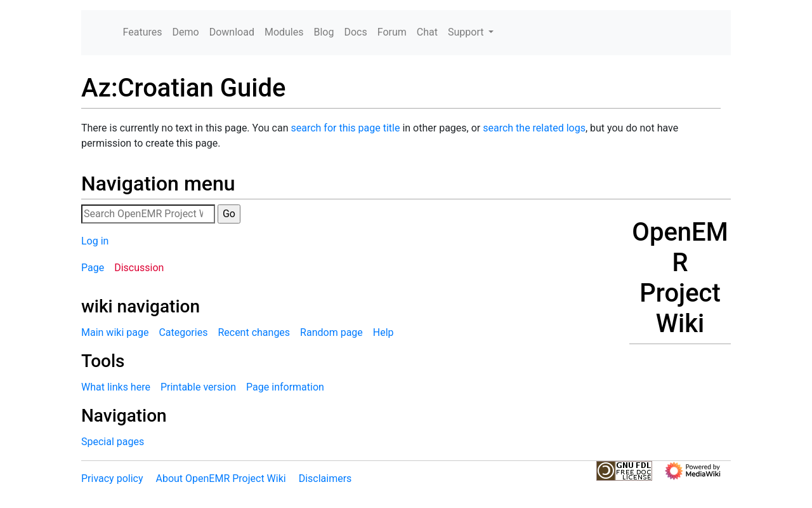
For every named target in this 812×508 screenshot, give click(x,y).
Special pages (113, 442)
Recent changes (254, 332)
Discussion (139, 268)
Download (232, 32)
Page (93, 268)
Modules (284, 32)
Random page (331, 332)
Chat (427, 32)
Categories (183, 332)
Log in (95, 241)
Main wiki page (115, 332)
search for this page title (345, 128)
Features (143, 32)
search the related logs (534, 128)
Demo (186, 32)
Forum (392, 32)
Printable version (198, 387)
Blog (324, 32)
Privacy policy (112, 478)
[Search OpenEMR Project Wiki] (148, 214)
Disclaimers (325, 478)
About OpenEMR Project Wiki (220, 478)
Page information (285, 387)
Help (383, 332)
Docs (355, 32)
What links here (116, 387)
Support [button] (467, 32)
